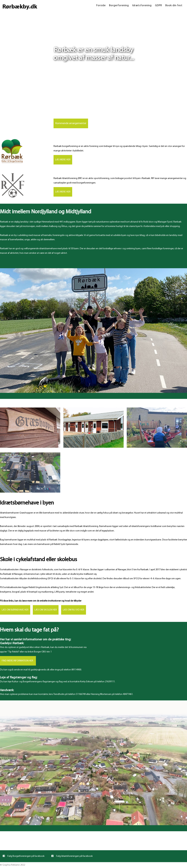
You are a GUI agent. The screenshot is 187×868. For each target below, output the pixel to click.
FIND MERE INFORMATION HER (18, 661)
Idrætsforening (142, 6)
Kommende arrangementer (71, 123)
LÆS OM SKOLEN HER (46, 610)
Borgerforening (119, 6)
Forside (101, 6)
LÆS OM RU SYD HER (74, 610)
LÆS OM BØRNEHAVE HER (15, 610)
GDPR (159, 6)
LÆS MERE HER (63, 160)
